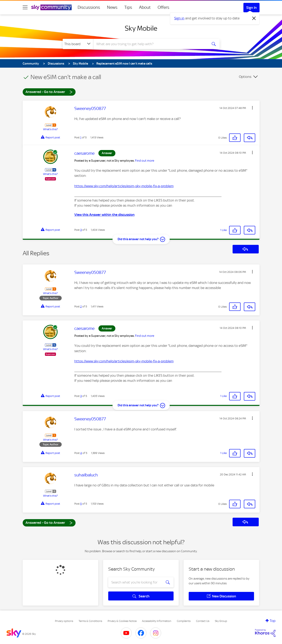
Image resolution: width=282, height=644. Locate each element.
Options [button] (245, 77)
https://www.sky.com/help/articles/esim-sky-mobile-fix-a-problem (124, 186)
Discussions (89, 7)
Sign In (251, 8)
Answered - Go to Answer (49, 92)
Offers (163, 7)
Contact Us (203, 621)
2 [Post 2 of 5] (81, 306)
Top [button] (273, 621)
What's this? (50, 129)
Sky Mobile (141, 28)
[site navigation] (25, 7)
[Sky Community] (51, 7)
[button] (252, 108)
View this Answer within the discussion (104, 215)
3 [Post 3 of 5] (81, 230)
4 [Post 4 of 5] (81, 453)
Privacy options (64, 621)
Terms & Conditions (90, 621)
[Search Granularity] (78, 44)
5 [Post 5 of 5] (81, 504)
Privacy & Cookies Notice (122, 621)
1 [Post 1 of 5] (81, 137)
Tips (128, 7)
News (112, 7)
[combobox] (150, 44)
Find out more (145, 161)
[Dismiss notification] (254, 18)
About (145, 7)
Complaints (184, 621)
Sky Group (221, 621)
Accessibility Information (157, 621)
